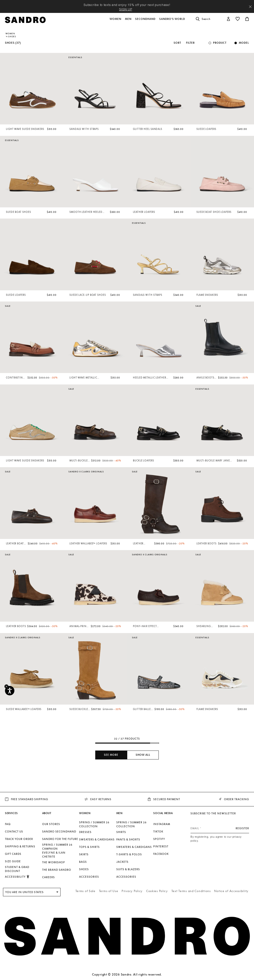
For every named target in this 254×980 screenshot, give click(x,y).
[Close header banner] (250, 7)
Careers (48, 877)
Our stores (51, 824)
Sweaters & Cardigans (97, 839)
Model (244, 43)
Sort (177, 43)
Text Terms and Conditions (191, 891)
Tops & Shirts (89, 847)
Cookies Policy (157, 891)
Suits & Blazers (128, 869)
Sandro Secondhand (59, 831)
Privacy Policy (132, 891)
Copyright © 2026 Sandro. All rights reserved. (127, 974)
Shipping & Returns (20, 846)
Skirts (84, 854)
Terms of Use (109, 891)
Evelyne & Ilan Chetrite (54, 855)
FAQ (8, 824)
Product (220, 43)
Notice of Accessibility (231, 891)
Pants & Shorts (128, 839)
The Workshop (54, 862)
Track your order (19, 839)
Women (10, 34)
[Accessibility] (10, 691)
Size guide (13, 861)
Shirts (121, 832)
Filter (190, 43)
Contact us (14, 831)
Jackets (122, 862)
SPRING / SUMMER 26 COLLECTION (94, 824)
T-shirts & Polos (129, 854)
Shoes (84, 869)
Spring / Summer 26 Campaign (57, 847)
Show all (143, 755)
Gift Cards (13, 854)
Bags (83, 862)
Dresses (85, 832)
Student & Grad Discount (17, 869)
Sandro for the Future (60, 839)
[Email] (220, 828)
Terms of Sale (85, 891)
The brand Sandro (57, 870)
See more (111, 755)
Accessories (89, 877)
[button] (116, 22)
